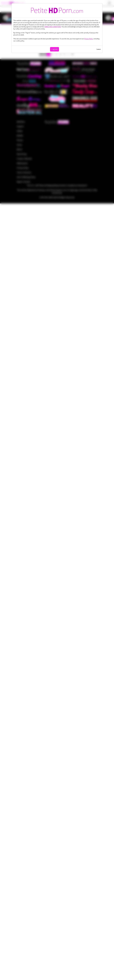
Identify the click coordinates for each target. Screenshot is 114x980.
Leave (99, 49)
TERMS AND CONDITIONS (53, 27)
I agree (55, 49)
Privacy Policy (89, 39)
